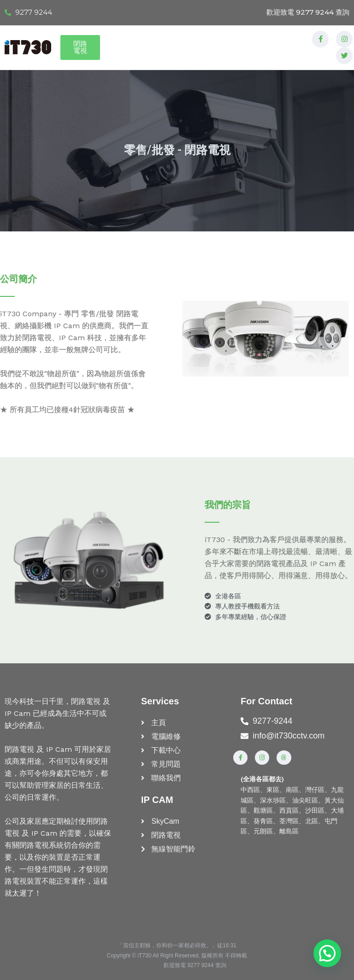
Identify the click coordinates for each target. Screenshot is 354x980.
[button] (328, 955)
